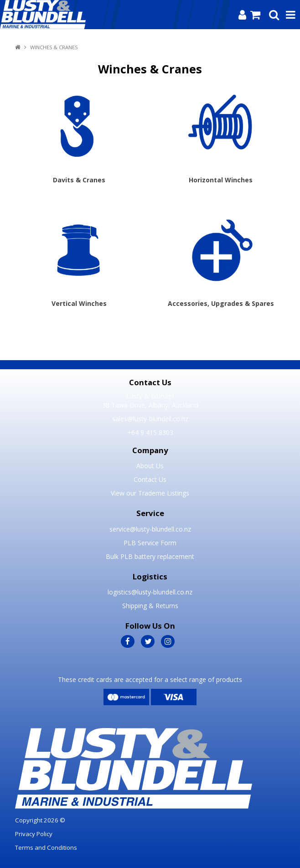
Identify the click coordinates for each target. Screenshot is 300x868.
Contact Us (150, 479)
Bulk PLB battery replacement (150, 556)
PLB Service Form (150, 543)
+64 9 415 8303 (150, 432)
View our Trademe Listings (150, 493)
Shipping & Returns (150, 606)
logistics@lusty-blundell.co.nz (150, 592)
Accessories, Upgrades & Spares (221, 303)
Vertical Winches (79, 303)
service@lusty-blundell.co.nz (150, 529)
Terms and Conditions (46, 847)
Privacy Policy (34, 834)
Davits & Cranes (79, 180)
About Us (150, 466)
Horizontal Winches (221, 180)
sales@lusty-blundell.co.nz (150, 419)
